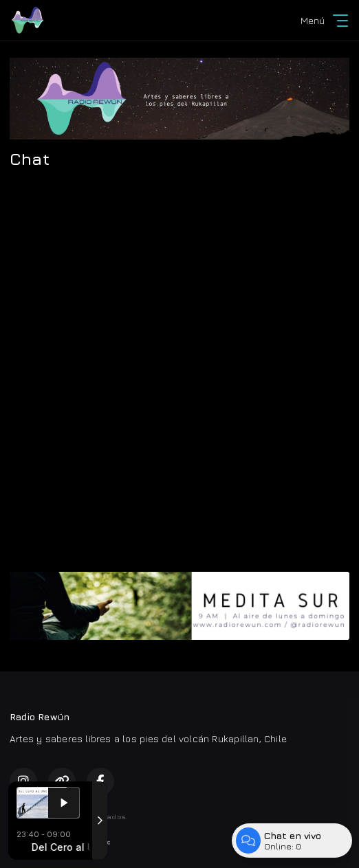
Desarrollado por (60, 843)
